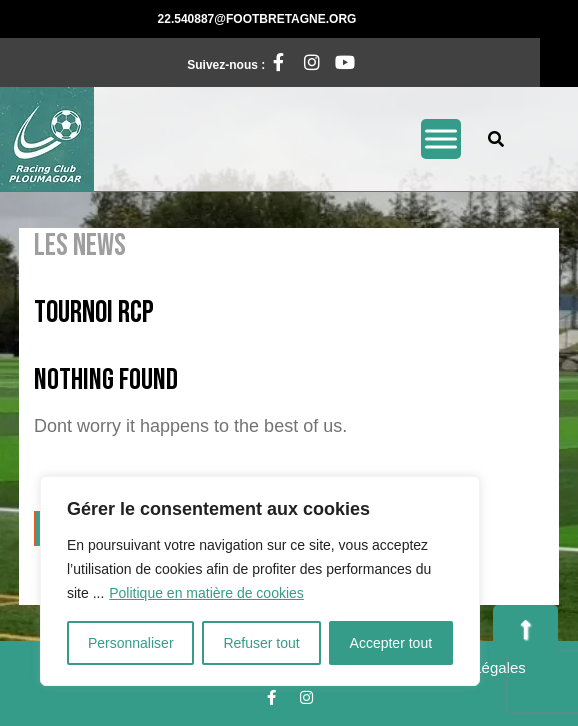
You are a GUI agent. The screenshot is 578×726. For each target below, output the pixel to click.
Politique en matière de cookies (206, 593)
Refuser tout (261, 643)
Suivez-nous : (237, 62)
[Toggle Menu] (441, 138)
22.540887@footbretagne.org (332, 18)
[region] (260, 581)
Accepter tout (391, 643)
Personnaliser (131, 643)
